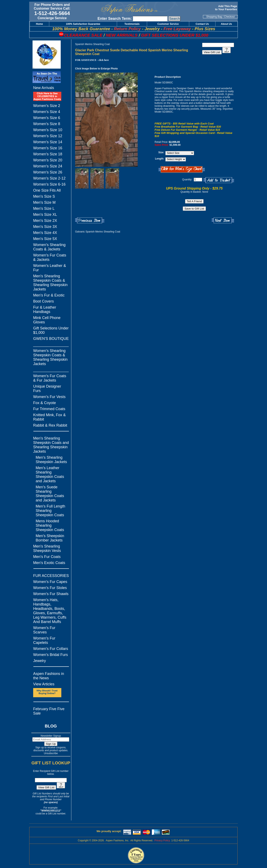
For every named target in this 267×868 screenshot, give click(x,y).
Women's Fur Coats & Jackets (50, 257)
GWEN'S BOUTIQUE (51, 339)
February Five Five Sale (49, 711)
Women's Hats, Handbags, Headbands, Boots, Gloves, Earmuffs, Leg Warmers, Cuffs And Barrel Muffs (50, 611)
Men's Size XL (45, 215)
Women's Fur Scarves (44, 630)
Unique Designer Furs (47, 389)
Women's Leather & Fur (50, 268)
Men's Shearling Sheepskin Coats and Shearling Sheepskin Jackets (51, 445)
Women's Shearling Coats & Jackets (49, 247)
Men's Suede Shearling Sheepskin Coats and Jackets (50, 494)
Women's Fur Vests (49, 397)
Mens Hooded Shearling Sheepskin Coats (50, 525)
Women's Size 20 (48, 160)
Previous (90, 220)
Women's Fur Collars (51, 649)
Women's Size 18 (48, 154)
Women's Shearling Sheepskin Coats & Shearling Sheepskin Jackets (50, 357)
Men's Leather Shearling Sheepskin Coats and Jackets (50, 474)
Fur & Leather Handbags (45, 310)
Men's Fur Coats (47, 557)
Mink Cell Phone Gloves (47, 320)
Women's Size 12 (48, 136)
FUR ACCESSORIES (51, 576)
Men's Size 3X (45, 227)
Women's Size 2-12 (49, 178)
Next (223, 220)
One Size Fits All (47, 190)
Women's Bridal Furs (50, 655)
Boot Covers (43, 301)
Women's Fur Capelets (44, 640)
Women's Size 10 (48, 130)
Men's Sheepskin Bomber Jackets (50, 538)
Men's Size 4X (45, 233)
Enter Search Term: (115, 19)
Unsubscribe (51, 753)
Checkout (229, 17)
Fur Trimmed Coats (49, 409)
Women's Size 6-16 (49, 184)
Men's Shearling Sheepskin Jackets (51, 460)
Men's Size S (44, 196)
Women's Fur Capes (50, 582)
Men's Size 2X (45, 221)
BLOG (51, 726)
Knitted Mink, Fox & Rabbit (49, 417)
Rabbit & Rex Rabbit (50, 425)
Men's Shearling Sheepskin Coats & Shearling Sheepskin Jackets (50, 283)
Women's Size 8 (47, 124)
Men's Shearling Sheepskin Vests (47, 548)
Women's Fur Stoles (50, 588)
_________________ (51, 345)
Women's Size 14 (48, 142)
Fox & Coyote (45, 403)
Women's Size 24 (48, 166)
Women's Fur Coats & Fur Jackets (50, 378)
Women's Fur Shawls (51, 594)
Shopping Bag (214, 17)
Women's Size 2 (47, 106)
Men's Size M (44, 202)
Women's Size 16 (48, 148)
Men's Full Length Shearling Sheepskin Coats (50, 511)
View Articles (44, 684)
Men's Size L (44, 209)
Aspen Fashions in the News (49, 676)
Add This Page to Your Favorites (226, 8)
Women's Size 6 (47, 118)
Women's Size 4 (47, 112)
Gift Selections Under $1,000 (51, 330)
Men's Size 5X (45, 239)
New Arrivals (44, 88)
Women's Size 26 (48, 172)
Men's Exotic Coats (49, 563)
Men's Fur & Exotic (49, 295)
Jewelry (40, 661)
